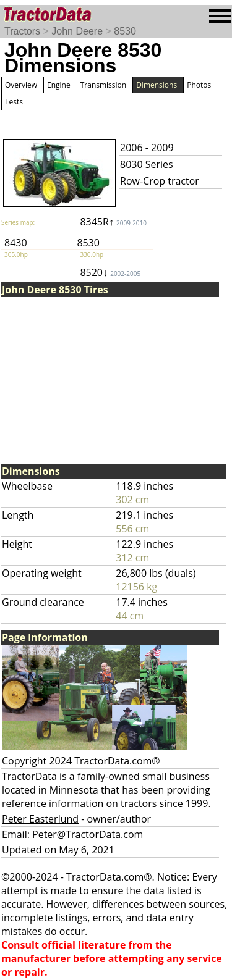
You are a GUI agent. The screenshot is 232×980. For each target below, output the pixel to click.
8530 (125, 31)
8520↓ (110, 272)
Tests (14, 102)
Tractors (22, 31)
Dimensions (157, 85)
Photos (199, 85)
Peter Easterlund (40, 819)
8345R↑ (113, 222)
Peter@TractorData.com (88, 834)
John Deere (77, 31)
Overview (21, 85)
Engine (59, 85)
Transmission (103, 85)
